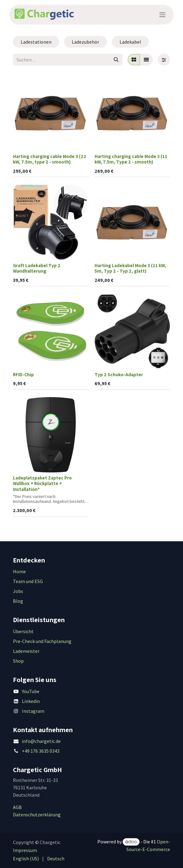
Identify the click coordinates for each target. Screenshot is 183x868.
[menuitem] (26, 858)
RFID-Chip (23, 374)
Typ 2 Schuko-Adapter (119, 374)
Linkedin (31, 701)
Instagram (33, 711)
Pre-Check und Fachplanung (42, 641)
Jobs (18, 591)
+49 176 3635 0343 (41, 751)
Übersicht (23, 631)
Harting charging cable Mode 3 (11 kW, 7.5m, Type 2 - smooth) (131, 159)
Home (19, 571)
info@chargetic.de (41, 741)
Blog (18, 601)
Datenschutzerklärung (37, 815)
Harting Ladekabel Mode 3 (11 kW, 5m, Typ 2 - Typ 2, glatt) (130, 268)
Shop (18, 661)
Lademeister (26, 651)
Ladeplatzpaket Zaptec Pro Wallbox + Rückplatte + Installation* (42, 483)
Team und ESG (28, 581)
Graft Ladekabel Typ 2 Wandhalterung (37, 268)
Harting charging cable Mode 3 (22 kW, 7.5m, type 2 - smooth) (50, 159)
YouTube (31, 691)
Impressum (25, 850)
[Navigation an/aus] (162, 14)
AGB (17, 807)
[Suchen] (116, 60)
